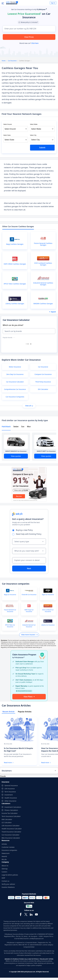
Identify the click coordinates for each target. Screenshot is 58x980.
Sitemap (5, 869)
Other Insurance (10, 801)
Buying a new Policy (23, 530)
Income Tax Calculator (10, 813)
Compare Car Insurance (43, 374)
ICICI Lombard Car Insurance (48, 611)
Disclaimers (7, 771)
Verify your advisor (8, 884)
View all (29, 406)
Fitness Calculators (11, 810)
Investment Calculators (13, 807)
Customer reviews (8, 847)
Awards (4, 856)
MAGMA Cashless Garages (43, 304)
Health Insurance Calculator (12, 829)
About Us (5, 866)
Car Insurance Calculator (15, 382)
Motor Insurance (15, 367)
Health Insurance (11, 798)
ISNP (3, 878)
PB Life (4, 859)
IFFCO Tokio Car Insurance (10, 626)
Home (4, 61)
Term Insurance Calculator (11, 816)
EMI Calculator (7, 819)
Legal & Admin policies (10, 875)
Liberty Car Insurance (48, 625)
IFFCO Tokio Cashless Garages (15, 284)
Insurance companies (9, 850)
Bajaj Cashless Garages (15, 244)
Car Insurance (12, 61)
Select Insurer (8, 124)
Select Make (34, 124)
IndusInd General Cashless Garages (43, 284)
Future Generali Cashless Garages (43, 244)
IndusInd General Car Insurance (29, 626)
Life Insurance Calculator (11, 826)
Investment (9, 795)
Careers (4, 872)
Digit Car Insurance (48, 595)
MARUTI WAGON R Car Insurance (16, 451)
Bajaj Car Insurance (10, 595)
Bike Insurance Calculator (11, 838)
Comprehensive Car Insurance (15, 389)
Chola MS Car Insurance (29, 595)
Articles (4, 844)
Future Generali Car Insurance (10, 611)
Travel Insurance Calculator (11, 832)
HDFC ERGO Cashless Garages (15, 264)
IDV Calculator (43, 389)
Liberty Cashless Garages (15, 304)
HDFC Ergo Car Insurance (29, 611)
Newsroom (6, 853)
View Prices (29, 37)
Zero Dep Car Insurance (15, 374)
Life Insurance (10, 789)
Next (29, 568)
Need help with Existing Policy (28, 534)
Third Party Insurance (43, 382)
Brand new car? (29, 43)
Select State (7, 135)
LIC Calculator (7, 822)
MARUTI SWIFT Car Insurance (46, 451)
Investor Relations (8, 887)
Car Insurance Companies (15, 397)
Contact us (5, 881)
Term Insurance (10, 792)
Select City (33, 135)
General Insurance (11, 786)
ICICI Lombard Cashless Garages (43, 264)
